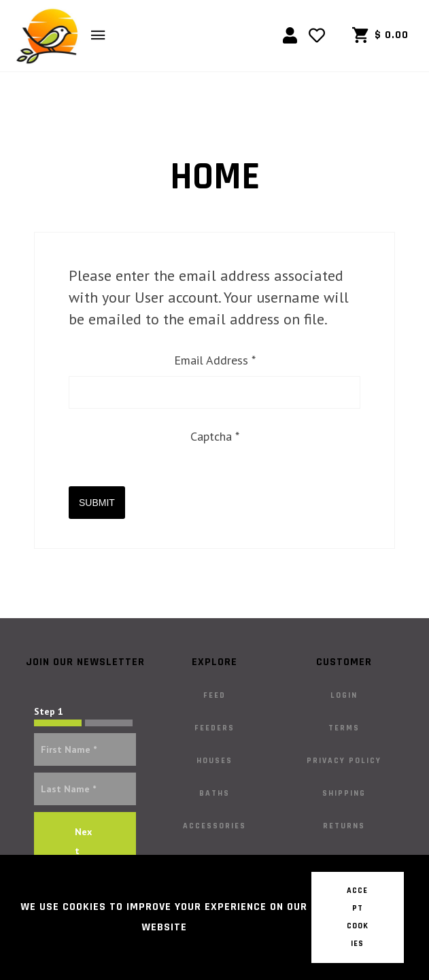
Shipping (344, 793)
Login (344, 695)
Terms (344, 728)
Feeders (214, 728)
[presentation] (172, 479)
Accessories (214, 826)
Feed (214, 695)
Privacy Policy (344, 761)
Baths (214, 793)
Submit (97, 503)
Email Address (215, 360)
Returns (344, 826)
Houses (214, 761)
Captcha (215, 436)
